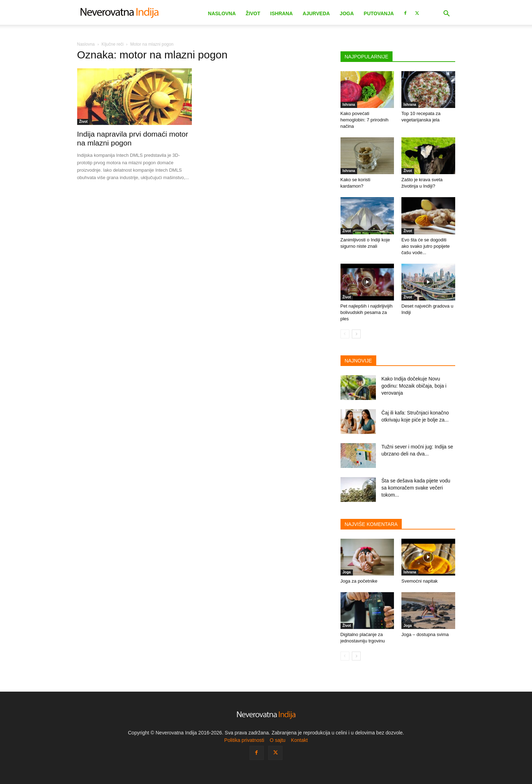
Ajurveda (316, 13)
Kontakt (299, 740)
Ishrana (281, 13)
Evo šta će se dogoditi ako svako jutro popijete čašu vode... (426, 246)
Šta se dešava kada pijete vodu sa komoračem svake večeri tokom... (416, 488)
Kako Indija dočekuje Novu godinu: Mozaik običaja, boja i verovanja (414, 386)
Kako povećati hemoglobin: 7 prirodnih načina (365, 120)
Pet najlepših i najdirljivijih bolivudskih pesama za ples (367, 312)
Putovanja (379, 13)
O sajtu (278, 740)
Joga (347, 13)
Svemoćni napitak (420, 581)
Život (253, 13)
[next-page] (356, 334)
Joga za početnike (359, 581)
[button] (447, 14)
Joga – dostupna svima (425, 634)
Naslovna (222, 13)
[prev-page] (345, 334)
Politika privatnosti (244, 740)
